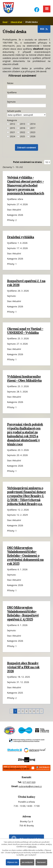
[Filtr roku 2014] (28, 124)
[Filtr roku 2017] (28, 128)
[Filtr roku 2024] (8, 136)
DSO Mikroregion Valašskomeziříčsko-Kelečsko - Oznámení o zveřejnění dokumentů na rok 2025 (25, 556)
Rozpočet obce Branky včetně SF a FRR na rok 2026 (23, 667)
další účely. (32, 847)
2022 (23, 132)
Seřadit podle (14, 111)
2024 (13, 136)
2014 (33, 124)
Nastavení (41, 862)
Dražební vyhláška (21, 237)
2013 (23, 124)
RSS (44, 29)
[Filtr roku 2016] (18, 128)
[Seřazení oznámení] (27, 115)
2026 (33, 136)
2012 (13, 124)
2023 (33, 132)
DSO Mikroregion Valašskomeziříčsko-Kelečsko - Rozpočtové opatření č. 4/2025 (23, 613)
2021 (13, 132)
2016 (23, 128)
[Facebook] (37, 8)
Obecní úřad (16, 22)
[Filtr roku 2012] (8, 124)
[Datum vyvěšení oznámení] (27, 96)
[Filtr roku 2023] (28, 132)
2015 (13, 128)
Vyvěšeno (12, 92)
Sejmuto (11, 102)
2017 (33, 128)
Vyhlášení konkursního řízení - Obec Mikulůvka (24, 378)
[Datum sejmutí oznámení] (27, 106)
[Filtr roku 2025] (18, 136)
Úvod (5, 22)
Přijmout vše (12, 862)
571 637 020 (29, 782)
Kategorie (12, 120)
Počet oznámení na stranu (27, 162)
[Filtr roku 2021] (8, 132)
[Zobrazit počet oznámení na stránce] (47, 162)
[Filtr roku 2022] (18, 132)
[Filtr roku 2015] (8, 128)
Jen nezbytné (27, 862)
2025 (23, 136)
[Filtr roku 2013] (18, 124)
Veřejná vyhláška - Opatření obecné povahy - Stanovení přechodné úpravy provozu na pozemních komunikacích (26, 185)
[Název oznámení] (27, 87)
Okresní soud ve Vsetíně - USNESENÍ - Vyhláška (25, 331)
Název (10, 83)
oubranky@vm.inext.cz (30, 786)
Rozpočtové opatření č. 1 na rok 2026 (26, 283)
